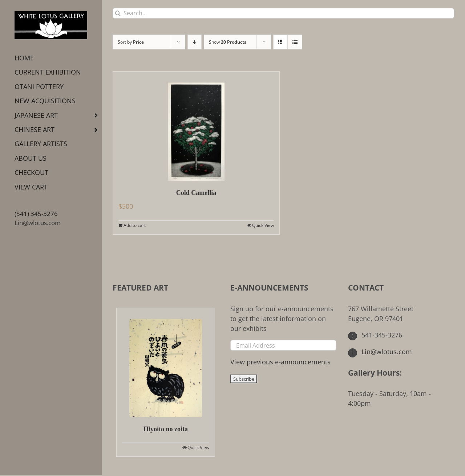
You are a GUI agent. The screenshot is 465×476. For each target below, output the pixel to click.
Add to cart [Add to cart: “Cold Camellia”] (135, 225)
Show (228, 42)
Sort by (131, 42)
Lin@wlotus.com (38, 223)
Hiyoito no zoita (166, 429)
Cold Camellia (196, 193)
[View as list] (295, 42)
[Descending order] (195, 42)
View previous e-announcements (280, 362)
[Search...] (283, 13)
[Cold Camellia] (196, 126)
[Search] (118, 13)
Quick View (263, 225)
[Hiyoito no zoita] (166, 363)
